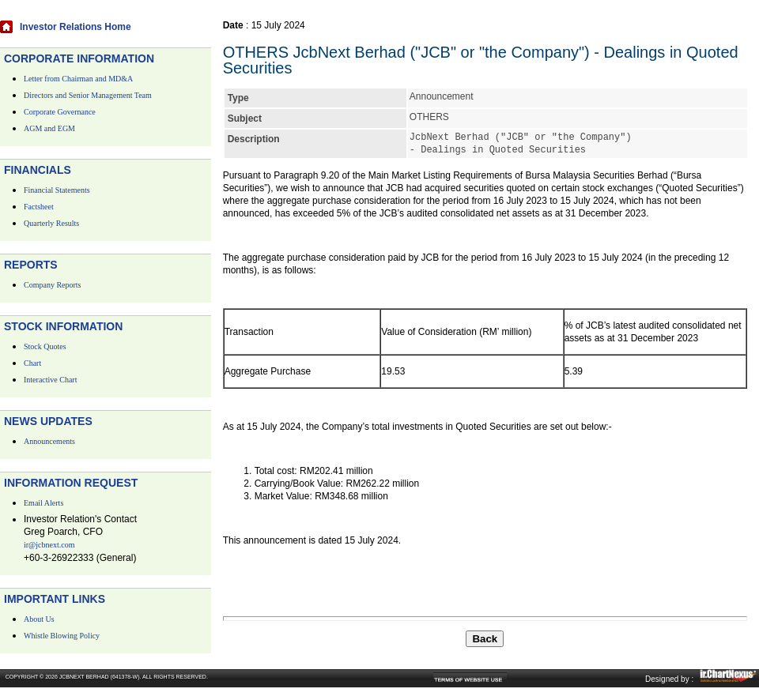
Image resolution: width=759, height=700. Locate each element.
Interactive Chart (50, 380)
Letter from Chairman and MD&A (78, 79)
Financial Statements (57, 190)
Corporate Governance (60, 112)
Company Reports (53, 285)
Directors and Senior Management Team (88, 95)
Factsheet (39, 207)
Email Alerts (43, 503)
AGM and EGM (49, 128)
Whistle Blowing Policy (62, 636)
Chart (32, 363)
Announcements (49, 441)
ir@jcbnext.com (49, 545)
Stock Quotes (45, 346)
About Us (39, 619)
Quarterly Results (51, 223)
